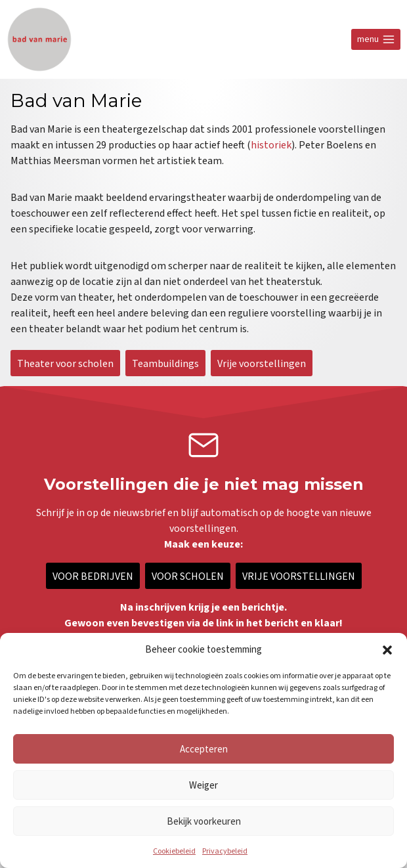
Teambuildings (165, 363)
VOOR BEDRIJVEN (93, 576)
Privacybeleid (225, 851)
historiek (271, 145)
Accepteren (204, 749)
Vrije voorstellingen (262, 363)
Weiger (203, 785)
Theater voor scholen (65, 363)
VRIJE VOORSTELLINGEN (299, 576)
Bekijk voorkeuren (204, 821)
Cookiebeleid (174, 851)
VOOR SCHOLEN (188, 576)
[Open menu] (376, 39)
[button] (387, 650)
